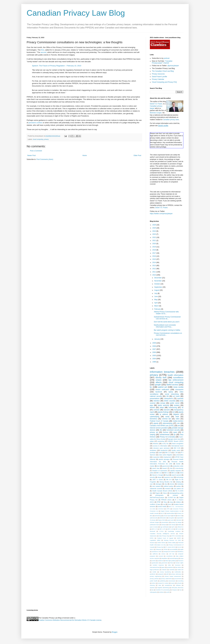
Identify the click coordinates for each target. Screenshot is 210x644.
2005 (154, 356)
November (158, 281)
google (158, 385)
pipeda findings (163, 412)
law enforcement (176, 380)
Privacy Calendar (158, 79)
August (157, 290)
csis (178, 423)
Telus (165, 502)
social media (162, 506)
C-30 (176, 453)
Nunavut (152, 543)
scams (173, 583)
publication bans (154, 525)
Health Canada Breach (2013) (162, 491)
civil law (172, 554)
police (152, 473)
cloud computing (38, 139)
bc (151, 387)
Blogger (115, 632)
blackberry (180, 552)
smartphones (168, 585)
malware (164, 570)
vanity (167, 417)
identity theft (161, 378)
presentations (155, 399)
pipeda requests (176, 471)
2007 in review (158, 480)
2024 (154, 231)
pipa (151, 405)
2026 (154, 225)
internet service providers (159, 428)
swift (160, 453)
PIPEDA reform (166, 500)
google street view (175, 439)
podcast (167, 58)
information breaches (162, 372)
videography (153, 592)
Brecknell (152, 531)
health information (176, 375)
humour (166, 432)
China (181, 473)
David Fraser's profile (159, 77)
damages (159, 484)
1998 (154, 362)
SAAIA (179, 547)
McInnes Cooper (156, 113)
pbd (167, 574)
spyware (152, 588)
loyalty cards (176, 450)
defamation (163, 518)
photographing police (177, 493)
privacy (46, 139)
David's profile (163, 126)
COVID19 (161, 509)
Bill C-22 (174, 473)
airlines (152, 408)
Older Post (137, 155)
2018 (154, 250)
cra (164, 504)
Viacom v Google (157, 475)
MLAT (163, 513)
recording (181, 581)
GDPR (179, 538)
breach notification (162, 390)
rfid (167, 396)
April (156, 303)
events (154, 561)
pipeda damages (164, 459)
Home (85, 155)
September (158, 287)
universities (180, 455)
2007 (154, 349)
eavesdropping (174, 558)
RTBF (159, 502)
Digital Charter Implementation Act (171, 511)
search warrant (176, 475)
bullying (178, 482)
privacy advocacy (176, 574)
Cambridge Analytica (174, 531)
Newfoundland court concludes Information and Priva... (165, 326)
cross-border (179, 468)
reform (154, 583)
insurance (178, 565)
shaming (152, 585)
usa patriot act (179, 489)
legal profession (154, 570)
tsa (180, 590)
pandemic (153, 574)
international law (155, 567)
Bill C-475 (163, 529)
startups (164, 525)
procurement (178, 579)
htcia (172, 563)
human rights (180, 563)
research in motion (163, 583)
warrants (167, 410)
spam (175, 432)
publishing (163, 581)
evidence (160, 561)
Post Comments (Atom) (45, 159)
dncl (158, 466)
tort (174, 412)
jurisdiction (170, 567)
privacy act (154, 432)
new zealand (156, 486)
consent (161, 556)
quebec (179, 486)
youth (168, 592)
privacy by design (176, 522)
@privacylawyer (173, 66)
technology (180, 477)
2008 (154, 346)
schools (179, 583)
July (156, 293)
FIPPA (152, 538)
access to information (160, 446)
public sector (175, 403)
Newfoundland (171, 513)
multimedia (178, 572)
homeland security (173, 430)
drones (172, 484)
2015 (154, 259)
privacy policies (154, 579)
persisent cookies (35, 123)
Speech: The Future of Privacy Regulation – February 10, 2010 (57, 66)
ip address (164, 414)
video (178, 419)
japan (163, 567)
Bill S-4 (169, 480)
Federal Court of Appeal (165, 538)
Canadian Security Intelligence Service (162, 534)
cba (171, 468)
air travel (176, 396)
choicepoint (179, 390)
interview (179, 520)
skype (160, 477)
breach (165, 468)
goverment (164, 563)
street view (156, 468)
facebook (159, 392)
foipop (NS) (162, 520)
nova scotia (178, 387)
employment (167, 457)
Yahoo (165, 493)
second (43, 52)
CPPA (168, 509)
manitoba (172, 570)
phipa (162, 408)
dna (166, 484)
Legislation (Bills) (155, 540)
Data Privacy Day (164, 536)
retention (157, 401)
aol (179, 426)
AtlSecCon (180, 527)
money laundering (165, 572)
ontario (159, 380)
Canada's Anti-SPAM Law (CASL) (162, 426)
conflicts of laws (155, 504)
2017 (154, 253)
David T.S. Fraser (156, 104)
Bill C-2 (167, 473)
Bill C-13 (168, 453)
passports (161, 574)
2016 (154, 256)
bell (174, 516)
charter (152, 466)
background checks (169, 552)
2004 (154, 359)
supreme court (169, 477)
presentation (165, 522)
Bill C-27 (154, 529)
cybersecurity (154, 518)
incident (177, 405)
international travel (177, 446)
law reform (178, 567)
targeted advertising (163, 588)
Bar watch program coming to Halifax (167, 330)
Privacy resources (158, 74)
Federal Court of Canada (159, 421)
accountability (174, 549)
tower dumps (172, 525)
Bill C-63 (170, 529)
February (158, 309)
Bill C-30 (177, 448)
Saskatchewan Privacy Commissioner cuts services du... (167, 318)
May (156, 300)
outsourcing (173, 408)
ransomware (172, 581)
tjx (175, 435)
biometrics (154, 419)
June (156, 296)
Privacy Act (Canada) (167, 437)
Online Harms (161, 543)
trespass (175, 590)
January (157, 339)
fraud (167, 475)
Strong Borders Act (166, 482)
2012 (154, 269)
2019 (154, 247)
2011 (154, 272)
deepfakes (164, 558)
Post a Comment (36, 151)
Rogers (158, 493)
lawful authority (163, 405)
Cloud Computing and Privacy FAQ (164, 82)
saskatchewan (165, 435)
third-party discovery (177, 588)
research (168, 489)
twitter (180, 525)
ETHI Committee (177, 536)
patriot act (163, 387)
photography (159, 495)
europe (163, 403)
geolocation (155, 563)
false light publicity (171, 561)
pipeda (156, 423)
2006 (154, 352)
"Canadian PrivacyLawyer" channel (162, 62)
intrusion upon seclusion (162, 448)
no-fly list (165, 444)
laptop (171, 392)
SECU (152, 549)
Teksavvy (159, 549)
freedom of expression (160, 471)
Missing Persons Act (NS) (172, 540)
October (157, 284)
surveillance (178, 378)
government (166, 466)
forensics (181, 561)
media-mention (178, 421)
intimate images (154, 522)
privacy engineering (156, 576)
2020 (154, 244)
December (158, 278)
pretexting (161, 441)
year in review (154, 527)
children (179, 502)
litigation (176, 414)
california (155, 554)
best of (180, 516)
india (169, 565)
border (178, 464)
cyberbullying (155, 417)
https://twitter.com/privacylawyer (161, 214)
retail (177, 417)
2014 (154, 262)
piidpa (152, 441)
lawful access (172, 385)
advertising (158, 516)
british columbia (170, 401)
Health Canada (154, 513)
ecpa (182, 558)
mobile (154, 572)
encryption (171, 518)
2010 (154, 275)
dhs (161, 430)
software (178, 585)
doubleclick (164, 450)
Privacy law (160, 547)
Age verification (165, 527)
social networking (172, 394)
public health (154, 581)
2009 (154, 343)
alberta (159, 382)
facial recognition (178, 444)
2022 (154, 237)
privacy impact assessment (173, 576)
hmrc (169, 504)
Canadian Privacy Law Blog (76, 13)
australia (180, 399)
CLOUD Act (172, 497)
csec (151, 484)
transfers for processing (163, 590)
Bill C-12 (159, 473)
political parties (168, 486)
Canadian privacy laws (171, 120)
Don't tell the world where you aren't (167, 322)
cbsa (171, 502)
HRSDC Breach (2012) (176, 441)
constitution (169, 556)
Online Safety (172, 543)
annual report (167, 516)
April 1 (173, 527)
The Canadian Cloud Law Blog (163, 71)
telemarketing (168, 423)
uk (182, 408)
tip (153, 590)
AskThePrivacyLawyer (157, 497)
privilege (153, 453)
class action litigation (166, 455)
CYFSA (162, 531)
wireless (161, 592)
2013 (154, 266)
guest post (170, 520)
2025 (154, 228)
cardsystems (168, 399)
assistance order (157, 552)
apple (182, 549)
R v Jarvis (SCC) (170, 547)
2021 (154, 241)
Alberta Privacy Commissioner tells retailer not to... (166, 313)
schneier (156, 410)
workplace (153, 450)
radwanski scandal (156, 489)
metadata (180, 484)
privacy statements (166, 579)
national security (156, 396)
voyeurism (156, 457)
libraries (156, 444)
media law (180, 570)
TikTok (166, 549)
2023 (154, 234)
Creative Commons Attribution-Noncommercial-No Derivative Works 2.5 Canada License (70, 620)
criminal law (166, 419)
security (152, 477)
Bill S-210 (178, 529)
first (43, 50)
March (157, 306)
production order (178, 466)
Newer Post (31, 155)
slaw (160, 585)
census (163, 554)
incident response (158, 565)
